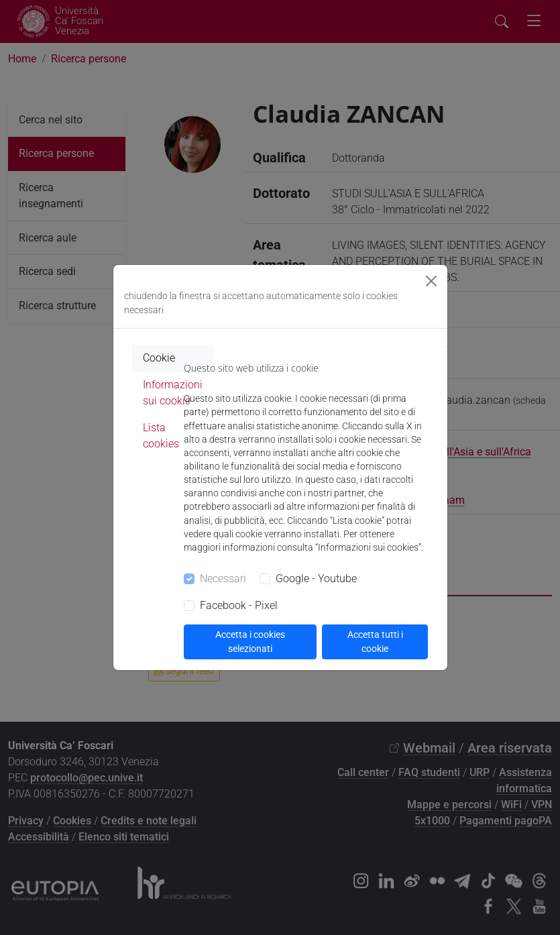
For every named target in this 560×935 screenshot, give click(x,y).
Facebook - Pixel (239, 605)
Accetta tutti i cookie (375, 642)
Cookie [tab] (159, 358)
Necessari (223, 579)
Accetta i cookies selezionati (250, 642)
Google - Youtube (316, 579)
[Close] (431, 281)
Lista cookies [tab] (161, 436)
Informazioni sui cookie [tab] (173, 393)
